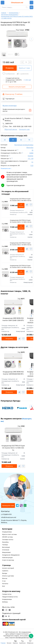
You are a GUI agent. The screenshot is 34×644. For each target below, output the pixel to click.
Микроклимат (6, 552)
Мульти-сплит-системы (9, 534)
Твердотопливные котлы (10, 597)
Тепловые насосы (8, 540)
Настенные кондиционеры (24, 145)
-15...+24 (30, 159)
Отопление (6, 550)
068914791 (9, 124)
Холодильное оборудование (11, 555)
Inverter (31, 156)
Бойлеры (5, 602)
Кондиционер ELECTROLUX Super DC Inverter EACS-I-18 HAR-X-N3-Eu (21, 244)
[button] (31, 39)
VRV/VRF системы (7, 537)
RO (31, 7)
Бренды (5, 573)
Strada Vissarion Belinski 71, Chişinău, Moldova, (17, 119)
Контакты (5, 584)
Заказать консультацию (17, 87)
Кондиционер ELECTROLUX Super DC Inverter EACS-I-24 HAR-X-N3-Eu (21, 266)
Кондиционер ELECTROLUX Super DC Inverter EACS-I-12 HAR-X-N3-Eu (21, 221)
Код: (5, 202)
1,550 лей (27, 80)
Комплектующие (7, 557)
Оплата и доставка (8, 576)
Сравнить (5, 571)
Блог (4, 586)
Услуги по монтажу (8, 560)
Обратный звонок (11, 129)
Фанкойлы (5, 542)
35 (32, 150)
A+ (32, 162)
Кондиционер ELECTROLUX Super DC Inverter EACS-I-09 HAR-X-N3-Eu (21, 200)
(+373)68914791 (6, 514)
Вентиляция (6, 547)
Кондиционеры (7, 532)
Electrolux (30, 148)
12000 (31, 153)
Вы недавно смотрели (16, 420)
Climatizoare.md (17, 3)
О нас (4, 581)
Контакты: (5, 511)
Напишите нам (24, 129)
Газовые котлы (7, 594)
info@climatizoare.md (9, 517)
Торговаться (8, 99)
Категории (7, 529)
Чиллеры (5, 545)
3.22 (32, 166)
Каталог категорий (8, 568)
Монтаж (5, 578)
